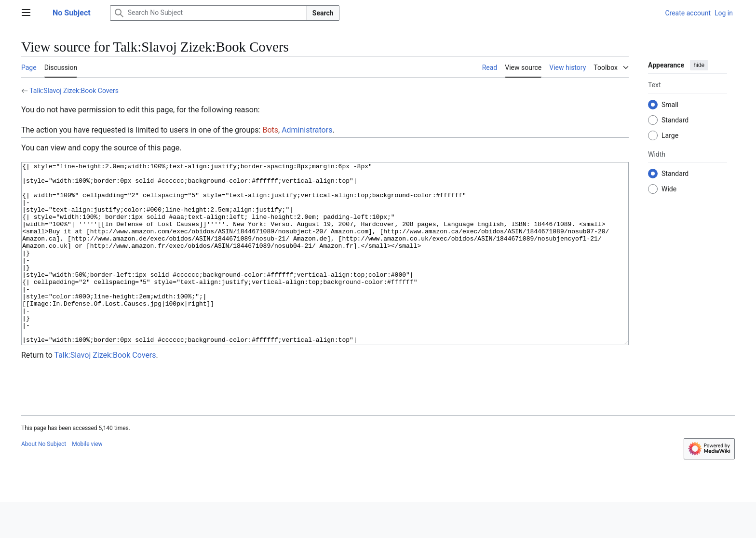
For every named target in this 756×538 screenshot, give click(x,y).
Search (323, 13)
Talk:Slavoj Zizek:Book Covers (74, 91)
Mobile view (87, 480)
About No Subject (44, 480)
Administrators (307, 130)
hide (699, 65)
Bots (270, 130)
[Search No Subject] (209, 13)
